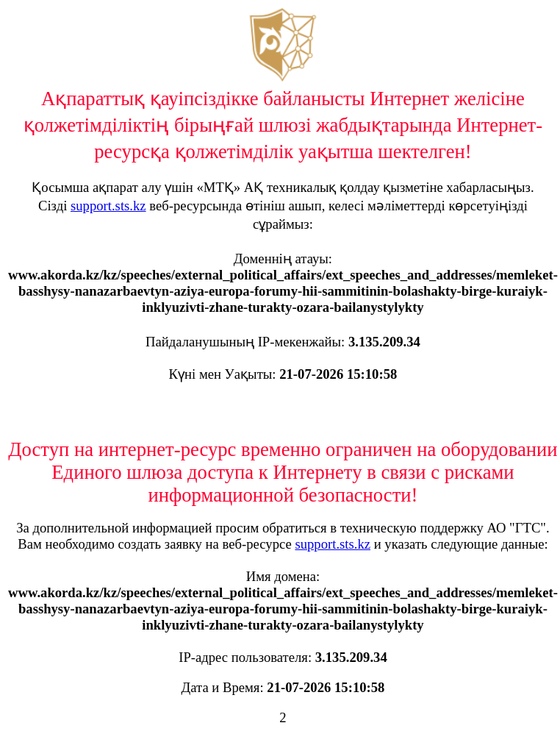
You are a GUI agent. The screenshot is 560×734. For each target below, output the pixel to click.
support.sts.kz (108, 206)
